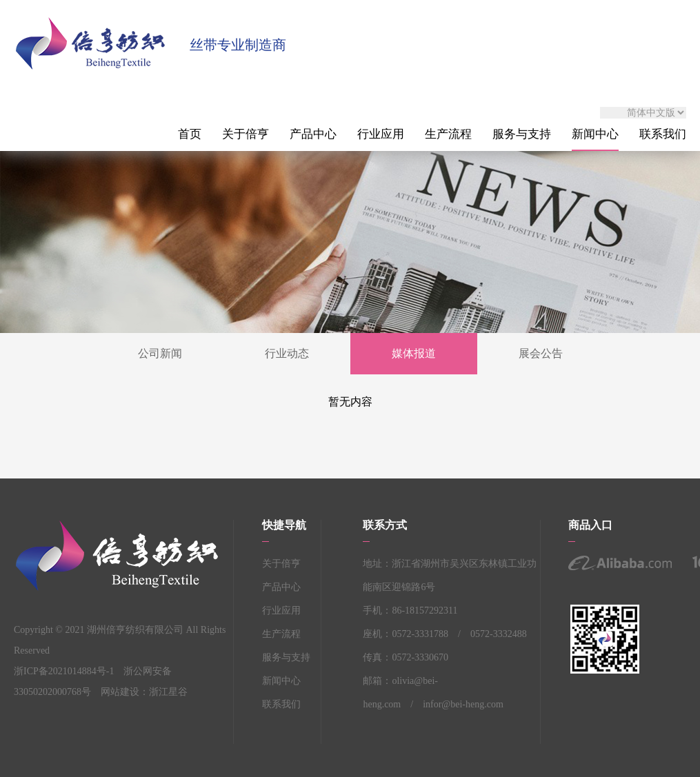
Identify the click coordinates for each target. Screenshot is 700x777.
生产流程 (448, 134)
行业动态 (287, 353)
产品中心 (313, 134)
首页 (190, 134)
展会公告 (541, 353)
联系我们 (663, 134)
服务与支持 (522, 134)
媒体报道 (414, 353)
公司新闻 (160, 353)
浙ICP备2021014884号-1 (64, 671)
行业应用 (381, 134)
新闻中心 (595, 134)
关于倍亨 (246, 134)
